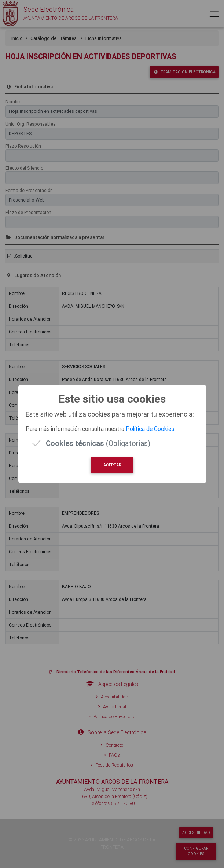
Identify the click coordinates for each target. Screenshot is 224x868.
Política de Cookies (150, 429)
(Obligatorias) (98, 443)
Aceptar (112, 465)
